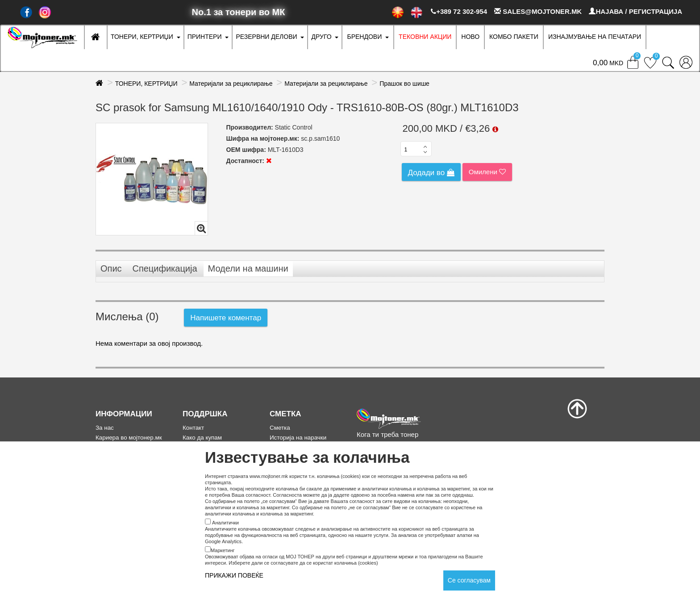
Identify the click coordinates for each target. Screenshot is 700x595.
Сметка (280, 428)
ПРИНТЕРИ (205, 37)
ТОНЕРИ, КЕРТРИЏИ (142, 37)
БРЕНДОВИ (364, 37)
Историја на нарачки (298, 438)
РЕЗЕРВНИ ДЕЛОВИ (266, 37)
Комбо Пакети (514, 37)
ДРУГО (321, 37)
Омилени (487, 172)
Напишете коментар (226, 318)
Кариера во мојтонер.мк (129, 438)
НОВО (470, 37)
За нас (105, 428)
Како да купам (202, 438)
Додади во (431, 173)
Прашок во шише (404, 84)
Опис (111, 268)
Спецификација (165, 268)
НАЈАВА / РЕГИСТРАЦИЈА (635, 11)
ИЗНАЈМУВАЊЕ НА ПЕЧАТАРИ (595, 37)
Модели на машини (248, 268)
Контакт (193, 428)
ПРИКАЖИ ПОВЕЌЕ (234, 575)
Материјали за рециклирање (231, 84)
